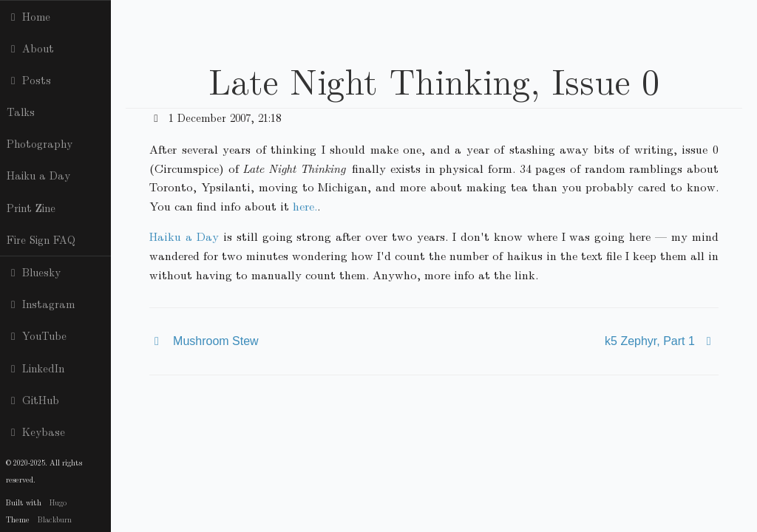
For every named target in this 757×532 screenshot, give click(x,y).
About (30, 48)
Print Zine (31, 208)
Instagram (41, 304)
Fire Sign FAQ (41, 239)
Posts (29, 80)
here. (305, 206)
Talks (21, 112)
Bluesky (34, 272)
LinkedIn (35, 368)
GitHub (33, 400)
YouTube (37, 335)
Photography (40, 143)
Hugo (58, 502)
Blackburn (55, 519)
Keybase (36, 432)
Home (28, 16)
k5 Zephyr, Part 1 (650, 341)
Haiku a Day (38, 175)
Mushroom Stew (216, 341)
